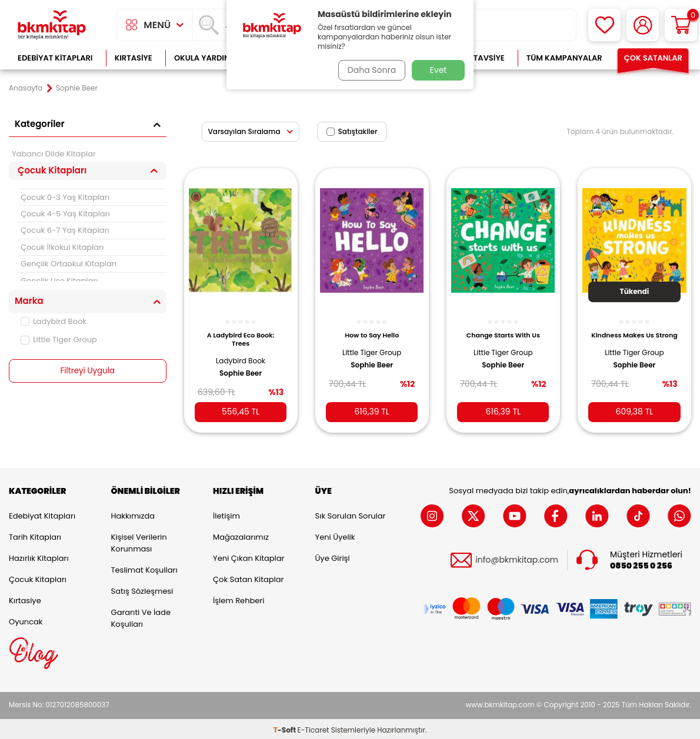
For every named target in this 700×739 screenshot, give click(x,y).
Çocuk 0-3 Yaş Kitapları (65, 197)
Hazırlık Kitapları (39, 556)
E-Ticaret (314, 728)
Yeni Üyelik (335, 535)
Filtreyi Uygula (87, 371)
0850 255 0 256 (641, 564)
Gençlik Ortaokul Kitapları (69, 264)
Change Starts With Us (503, 329)
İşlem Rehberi (239, 598)
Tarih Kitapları (35, 535)
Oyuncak (26, 619)
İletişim (226, 514)
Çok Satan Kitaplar (248, 577)
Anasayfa (26, 88)
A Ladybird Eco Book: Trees (241, 333)
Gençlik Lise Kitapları (59, 281)
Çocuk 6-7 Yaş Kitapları (65, 230)
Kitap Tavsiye (477, 58)
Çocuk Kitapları (38, 577)
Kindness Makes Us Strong (634, 333)
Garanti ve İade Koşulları (141, 616)
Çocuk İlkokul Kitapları (62, 247)
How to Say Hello (372, 329)
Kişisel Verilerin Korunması (139, 541)
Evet (439, 70)
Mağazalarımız (241, 535)
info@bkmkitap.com (517, 558)
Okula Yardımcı (206, 58)
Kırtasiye (134, 58)
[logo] (52, 25)
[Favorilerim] (604, 25)
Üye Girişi (333, 556)
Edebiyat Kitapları (55, 58)
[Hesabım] (643, 25)
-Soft (286, 728)
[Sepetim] (681, 25)
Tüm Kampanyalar (564, 58)
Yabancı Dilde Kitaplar (54, 154)
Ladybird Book (54, 321)
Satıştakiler (352, 131)
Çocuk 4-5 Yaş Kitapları (65, 214)
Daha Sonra (369, 70)
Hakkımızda (133, 514)
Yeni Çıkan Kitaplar (249, 556)
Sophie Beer (241, 367)
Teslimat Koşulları (144, 568)
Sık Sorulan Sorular (351, 514)
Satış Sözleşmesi (142, 589)
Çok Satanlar (653, 58)
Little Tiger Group (59, 340)
